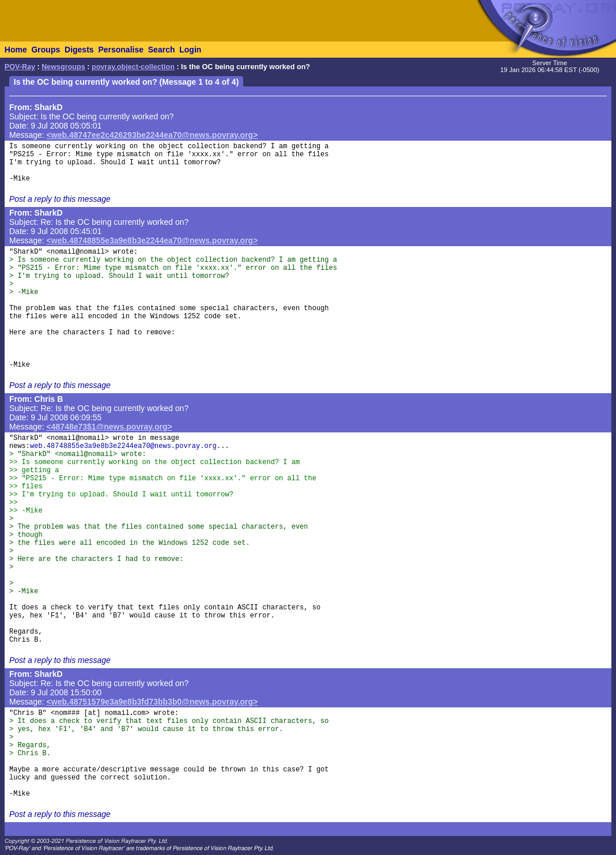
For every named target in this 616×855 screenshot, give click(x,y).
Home (16, 50)
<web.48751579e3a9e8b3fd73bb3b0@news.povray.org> (152, 702)
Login (190, 50)
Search (162, 50)
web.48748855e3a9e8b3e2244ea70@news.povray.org (123, 446)
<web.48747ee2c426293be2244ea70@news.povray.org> (152, 135)
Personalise (121, 50)
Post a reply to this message (60, 199)
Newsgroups (63, 67)
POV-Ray (20, 67)
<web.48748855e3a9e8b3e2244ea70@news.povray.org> (152, 240)
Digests (79, 50)
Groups (46, 50)
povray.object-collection (133, 67)
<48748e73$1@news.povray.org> (109, 427)
